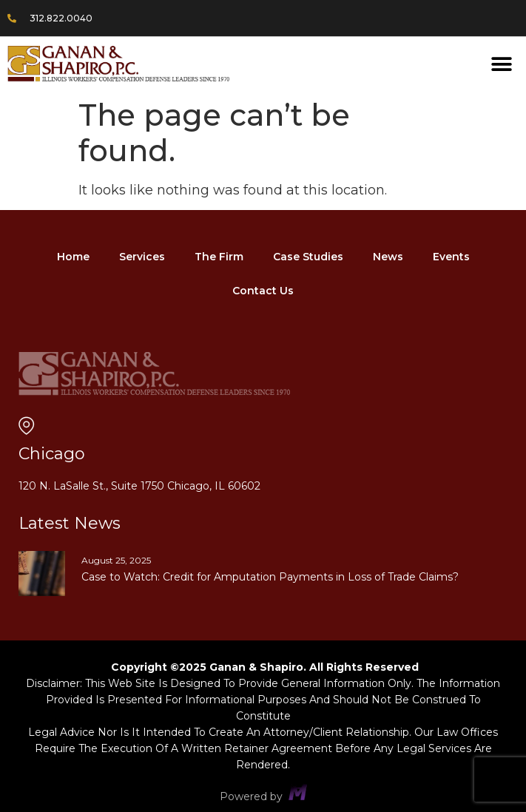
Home (73, 257)
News (388, 257)
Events (451, 257)
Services (142, 257)
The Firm (219, 257)
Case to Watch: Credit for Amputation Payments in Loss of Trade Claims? (270, 577)
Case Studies (308, 257)
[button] (502, 64)
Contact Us (263, 291)
